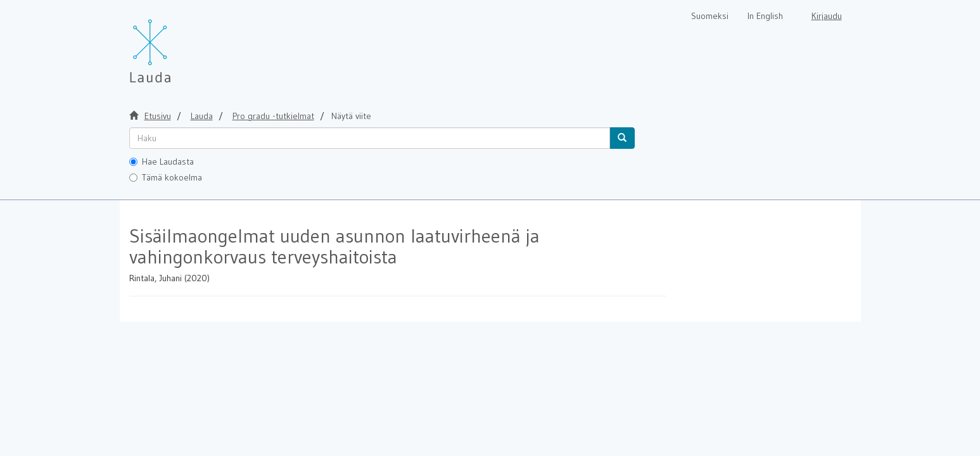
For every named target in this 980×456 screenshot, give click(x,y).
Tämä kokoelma (166, 177)
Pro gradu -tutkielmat (273, 116)
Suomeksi (710, 16)
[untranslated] (370, 138)
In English (765, 16)
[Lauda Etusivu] (177, 44)
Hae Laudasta (162, 161)
